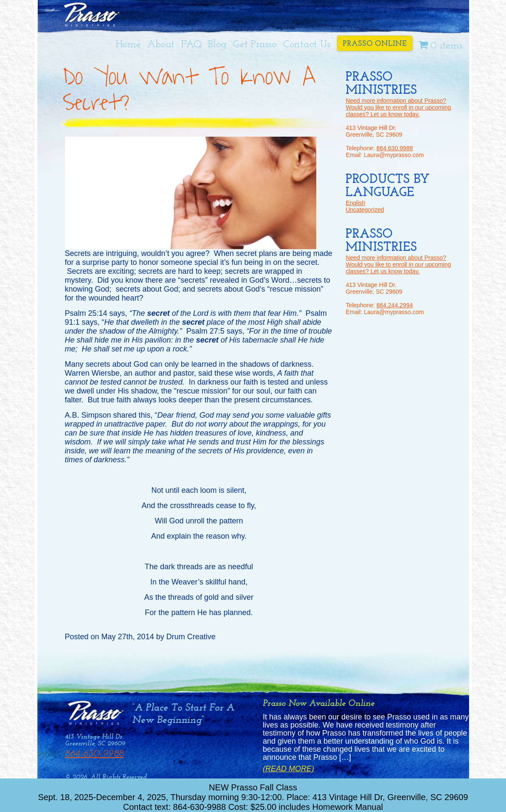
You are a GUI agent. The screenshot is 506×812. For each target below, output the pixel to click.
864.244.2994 (395, 305)
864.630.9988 (395, 148)
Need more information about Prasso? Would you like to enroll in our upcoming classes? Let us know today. (398, 107)
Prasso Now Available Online (319, 704)
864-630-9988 (94, 754)
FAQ (191, 45)
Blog (217, 45)
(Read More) (288, 769)
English (355, 203)
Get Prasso (255, 45)
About (161, 45)
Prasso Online (375, 44)
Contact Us (307, 45)
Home (128, 45)
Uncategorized (365, 210)
